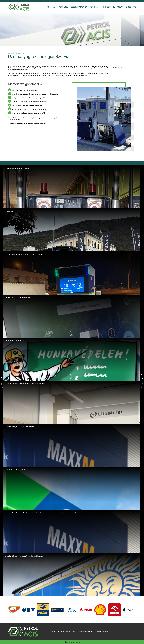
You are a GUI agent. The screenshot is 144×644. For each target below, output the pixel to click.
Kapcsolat (118, 7)
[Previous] (2, 381)
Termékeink (95, 7)
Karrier (107, 7)
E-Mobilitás (131, 7)
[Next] (142, 381)
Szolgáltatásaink (79, 7)
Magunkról (63, 7)
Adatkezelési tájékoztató (72, 642)
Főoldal (51, 7)
